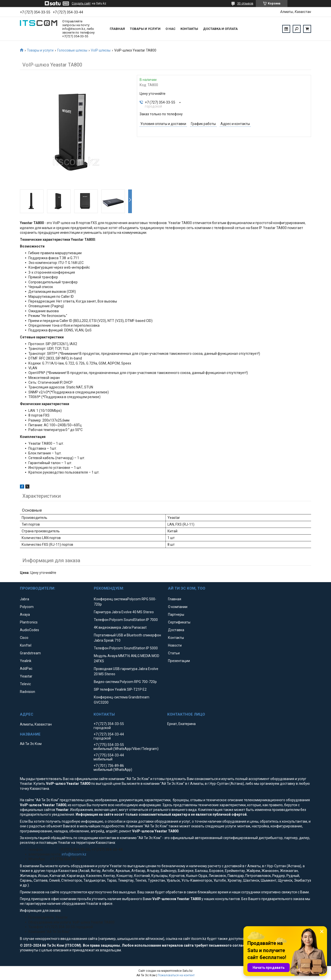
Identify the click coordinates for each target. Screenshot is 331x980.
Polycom (27, 607)
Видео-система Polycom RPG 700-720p (125, 682)
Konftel (26, 645)
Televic (25, 684)
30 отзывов (245, 3)
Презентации (179, 661)
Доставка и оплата (220, 29)
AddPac (26, 669)
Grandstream (30, 653)
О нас (170, 29)
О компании (178, 607)
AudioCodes (29, 630)
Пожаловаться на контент (176, 975)
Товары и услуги (145, 29)
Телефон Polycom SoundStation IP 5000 (126, 648)
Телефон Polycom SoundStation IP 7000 (126, 620)
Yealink (26, 661)
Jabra (25, 599)
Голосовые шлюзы (72, 50)
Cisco (24, 638)
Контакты (189, 29)
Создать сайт (81, 3)
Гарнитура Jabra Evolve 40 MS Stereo (124, 612)
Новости (175, 645)
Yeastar (26, 676)
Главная (117, 29)
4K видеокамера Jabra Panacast (120, 627)
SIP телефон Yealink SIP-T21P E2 (120, 689)
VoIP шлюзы (101, 50)
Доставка (176, 630)
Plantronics (29, 622)
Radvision (28, 692)
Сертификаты (179, 622)
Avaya (25, 614)
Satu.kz (188, 971)
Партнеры (176, 614)
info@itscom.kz (74, 854)
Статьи (174, 653)
